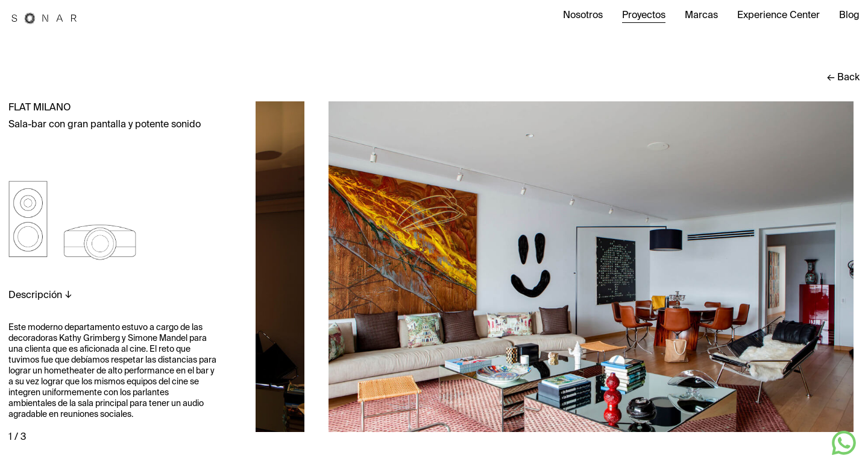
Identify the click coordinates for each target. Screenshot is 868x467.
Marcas (701, 16)
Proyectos (644, 16)
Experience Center (778, 16)
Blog (849, 16)
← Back (843, 78)
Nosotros (583, 16)
